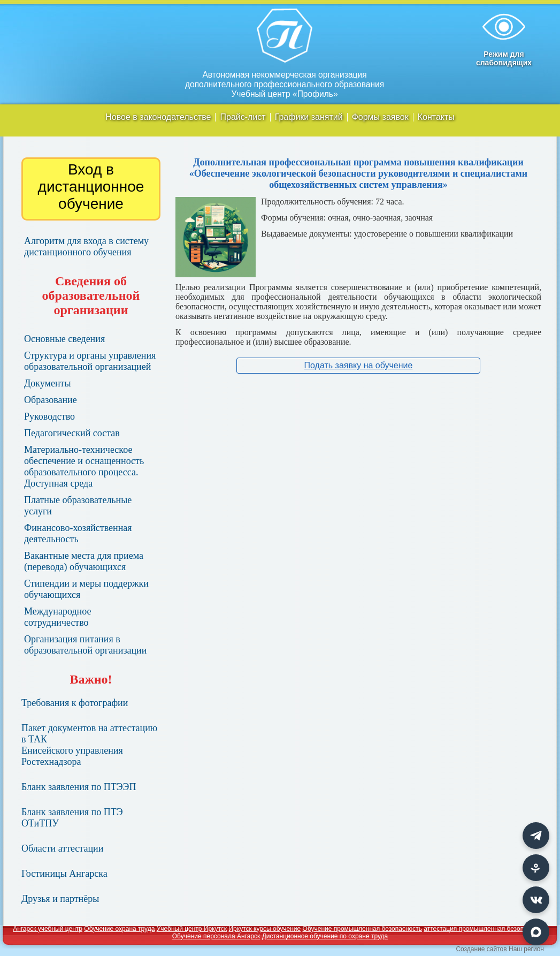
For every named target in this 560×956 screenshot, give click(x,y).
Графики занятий (309, 117)
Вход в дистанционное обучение (91, 187)
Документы (48, 383)
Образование (51, 400)
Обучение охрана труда (119, 929)
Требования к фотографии (75, 703)
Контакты (436, 117)
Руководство (49, 416)
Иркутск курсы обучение (264, 929)
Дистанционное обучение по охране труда (325, 936)
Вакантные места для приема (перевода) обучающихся (84, 561)
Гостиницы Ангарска (64, 874)
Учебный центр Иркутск (192, 929)
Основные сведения (64, 339)
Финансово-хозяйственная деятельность (78, 533)
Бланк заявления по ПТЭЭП (79, 787)
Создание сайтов (481, 949)
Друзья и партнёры (60, 899)
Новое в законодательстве (158, 117)
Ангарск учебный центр (48, 929)
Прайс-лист (243, 117)
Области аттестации (62, 848)
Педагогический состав (72, 433)
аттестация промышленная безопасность (485, 929)
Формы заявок (380, 117)
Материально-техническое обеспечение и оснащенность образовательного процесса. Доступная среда (84, 466)
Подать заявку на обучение (359, 365)
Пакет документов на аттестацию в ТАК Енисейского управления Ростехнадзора (89, 745)
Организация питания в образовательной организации (85, 645)
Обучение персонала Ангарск (216, 936)
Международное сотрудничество (57, 617)
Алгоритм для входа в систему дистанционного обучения (86, 246)
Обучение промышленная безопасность (362, 929)
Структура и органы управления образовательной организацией (90, 361)
